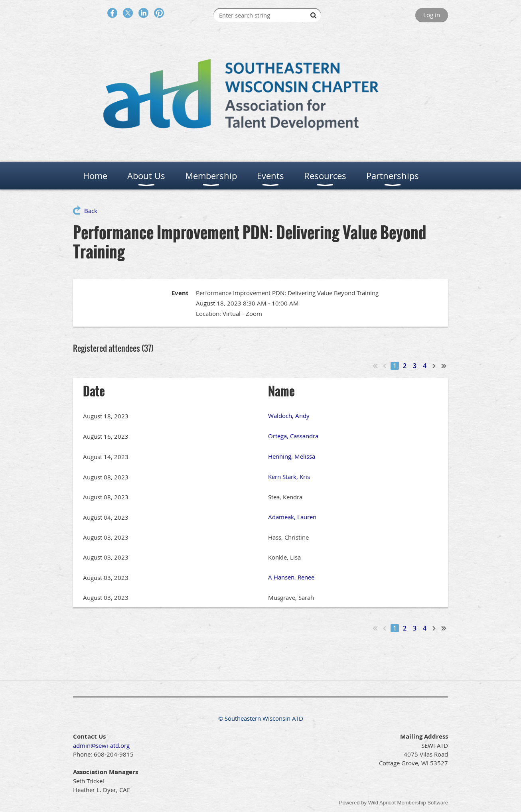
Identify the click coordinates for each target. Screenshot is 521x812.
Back (91, 211)
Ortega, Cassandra (293, 436)
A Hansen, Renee (291, 577)
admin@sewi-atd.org (101, 745)
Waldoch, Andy (289, 416)
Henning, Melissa (292, 456)
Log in (432, 15)
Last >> (444, 366)
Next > (434, 366)
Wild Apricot (382, 803)
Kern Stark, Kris (289, 477)
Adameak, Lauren (292, 517)
